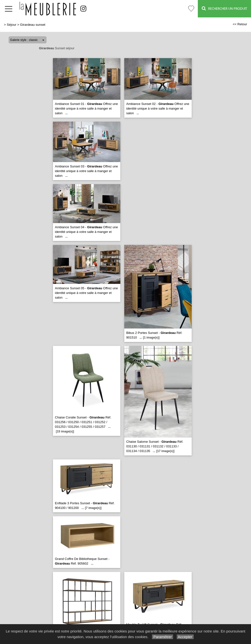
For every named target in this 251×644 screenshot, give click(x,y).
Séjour (12, 25)
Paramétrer (162, 637)
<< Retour (240, 24)
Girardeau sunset (33, 25)
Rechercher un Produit (224, 8)
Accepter (185, 637)
